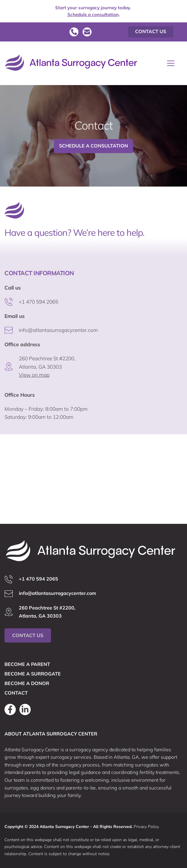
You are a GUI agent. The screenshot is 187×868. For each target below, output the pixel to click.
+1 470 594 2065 (38, 302)
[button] (171, 63)
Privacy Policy (146, 827)
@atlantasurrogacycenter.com (63, 330)
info (23, 330)
